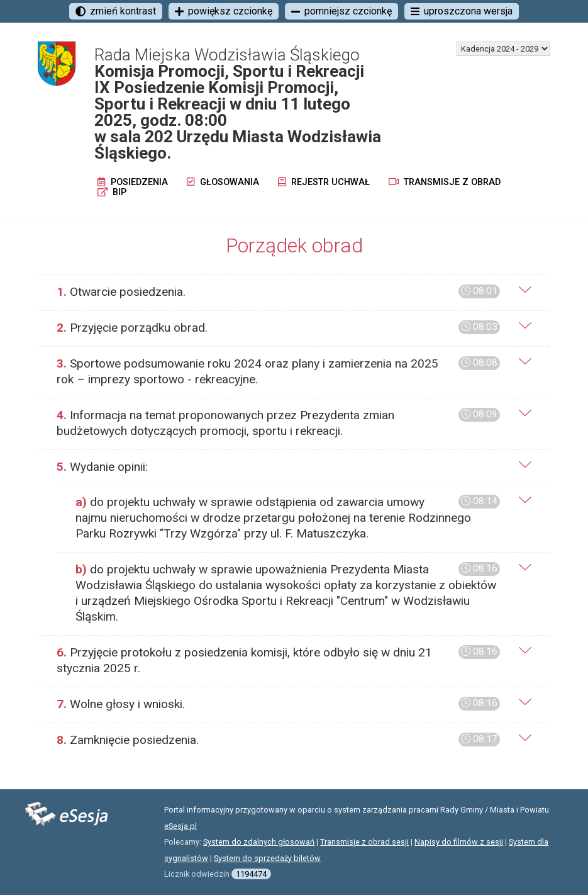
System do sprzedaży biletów (267, 858)
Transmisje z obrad (445, 182)
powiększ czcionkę (224, 11)
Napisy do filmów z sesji (459, 842)
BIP (112, 192)
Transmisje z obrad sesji (364, 842)
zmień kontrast (116, 11)
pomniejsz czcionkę (341, 11)
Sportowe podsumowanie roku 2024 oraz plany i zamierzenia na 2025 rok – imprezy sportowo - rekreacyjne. (278, 371)
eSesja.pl (180, 826)
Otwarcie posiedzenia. (278, 292)
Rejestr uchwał (324, 182)
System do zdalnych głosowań (259, 842)
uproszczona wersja (462, 11)
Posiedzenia (133, 182)
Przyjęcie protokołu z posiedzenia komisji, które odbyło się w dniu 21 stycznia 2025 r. (278, 660)
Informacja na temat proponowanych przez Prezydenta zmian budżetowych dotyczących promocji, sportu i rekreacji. (278, 423)
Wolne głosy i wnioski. (278, 704)
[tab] (294, 292)
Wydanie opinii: (102, 467)
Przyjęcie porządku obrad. (278, 328)
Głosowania (223, 182)
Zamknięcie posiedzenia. (278, 740)
